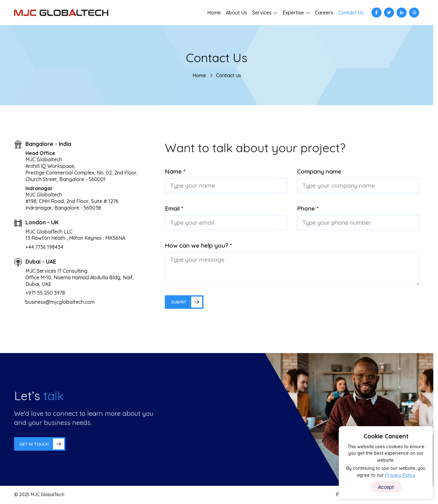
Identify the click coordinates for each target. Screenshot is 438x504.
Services (262, 13)
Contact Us (351, 13)
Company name (319, 171)
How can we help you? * (198, 245)
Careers (324, 13)
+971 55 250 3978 (45, 293)
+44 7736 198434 (44, 247)
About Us (236, 13)
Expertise (293, 13)
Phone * (308, 208)
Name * (175, 171)
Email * (174, 208)
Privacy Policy (400, 475)
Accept (386, 487)
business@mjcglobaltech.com (60, 302)
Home (214, 13)
